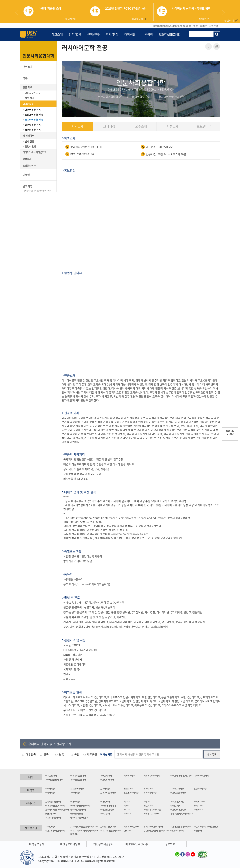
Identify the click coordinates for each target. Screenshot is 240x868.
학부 (25, 78)
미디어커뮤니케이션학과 (35, 152)
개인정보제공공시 (103, 844)
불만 (77, 754)
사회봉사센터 (199, 802)
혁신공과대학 (129, 776)
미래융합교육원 (107, 810)
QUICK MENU (230, 432)
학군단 (127, 810)
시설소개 (172, 126)
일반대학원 (50, 789)
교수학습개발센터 (53, 802)
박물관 (147, 802)
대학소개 (28, 66)
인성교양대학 (51, 776)
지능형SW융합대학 (152, 776)
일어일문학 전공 (33, 125)
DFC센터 (127, 831)
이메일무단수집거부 (137, 844)
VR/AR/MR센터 (177, 831)
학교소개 (57, 34)
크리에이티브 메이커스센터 (57, 810)
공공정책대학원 (77, 789)
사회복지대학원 (177, 789)
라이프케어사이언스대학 (181, 776)
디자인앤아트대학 (201, 776)
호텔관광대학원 (200, 789)
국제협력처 (105, 802)
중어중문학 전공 (33, 130)
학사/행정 (112, 34)
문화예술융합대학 (78, 780)
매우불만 (92, 754)
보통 (61, 754)
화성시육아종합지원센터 (111, 831)
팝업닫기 (229, 21)
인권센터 (127, 814)
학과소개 (77, 126)
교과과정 (109, 126)
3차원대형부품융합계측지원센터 (84, 827)
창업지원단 (198, 806)
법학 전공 (29, 141)
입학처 (127, 806)
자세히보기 (71, 19)
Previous (18, 12)
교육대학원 (105, 789)
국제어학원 (75, 802)
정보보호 (170, 844)
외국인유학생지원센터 (80, 806)
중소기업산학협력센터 (55, 831)
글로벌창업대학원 (178, 793)
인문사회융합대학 (38, 56)
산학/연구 (94, 34)
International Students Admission (172, 26)
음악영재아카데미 (108, 806)
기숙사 (127, 802)
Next (224, 12)
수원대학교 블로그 (177, 854)
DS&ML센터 (51, 814)
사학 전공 (29, 98)
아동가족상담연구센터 (55, 806)
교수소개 (141, 126)
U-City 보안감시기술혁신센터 (156, 831)
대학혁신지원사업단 (79, 818)
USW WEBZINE (169, 34)
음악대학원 (75, 793)
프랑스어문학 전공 (34, 115)
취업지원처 (105, 814)
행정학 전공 (31, 146)
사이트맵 (214, 26)
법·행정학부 (28, 135)
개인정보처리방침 (70, 844)
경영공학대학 (106, 776)
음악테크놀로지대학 (54, 780)
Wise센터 (198, 831)
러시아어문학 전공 (34, 120)
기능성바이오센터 (131, 827)
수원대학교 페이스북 (182, 854)
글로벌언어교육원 (178, 810)
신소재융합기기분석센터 (181, 827)
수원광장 (147, 34)
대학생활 (130, 34)
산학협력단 (50, 827)
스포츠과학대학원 (131, 793)
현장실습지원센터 (151, 814)
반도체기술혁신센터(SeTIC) (206, 827)
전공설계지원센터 (53, 818)
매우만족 (31, 754)
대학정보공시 (37, 844)
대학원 (26, 175)
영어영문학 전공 (33, 110)
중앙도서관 (175, 806)
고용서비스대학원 (108, 793)
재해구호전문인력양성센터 (182, 814)
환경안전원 (198, 810)
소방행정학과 (29, 165)
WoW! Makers (77, 814)
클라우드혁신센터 (78, 810)
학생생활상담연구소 (152, 810)
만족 (46, 754)
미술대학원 (50, 793)
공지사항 (38, 188)
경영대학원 (128, 789)
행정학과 (27, 159)
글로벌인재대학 (107, 780)
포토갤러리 (204, 126)
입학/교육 (75, 34)
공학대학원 (148, 789)
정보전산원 (148, 806)
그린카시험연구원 (108, 827)
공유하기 (208, 46)
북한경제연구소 (177, 802)
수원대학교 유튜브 (193, 854)
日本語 (204, 26)
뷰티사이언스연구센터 (153, 827)
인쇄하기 (217, 46)
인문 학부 (27, 87)
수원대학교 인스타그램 (188, 854)
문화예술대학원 (150, 793)
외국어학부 (28, 104)
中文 (196, 26)
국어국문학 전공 (33, 93)
